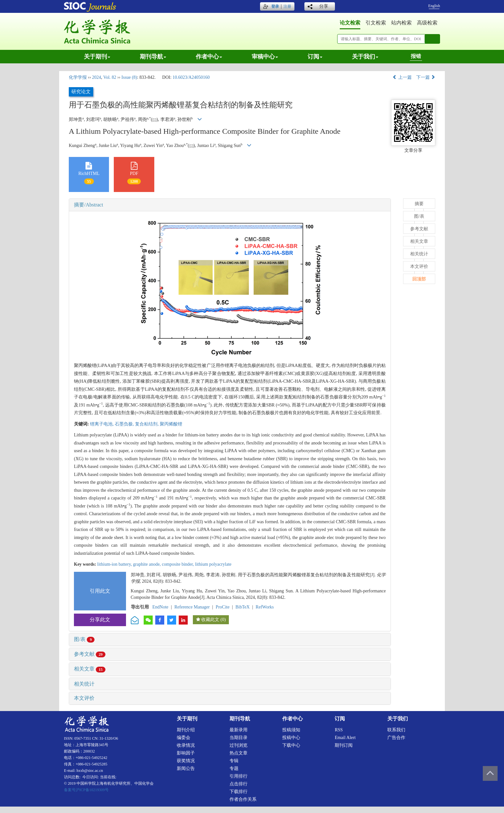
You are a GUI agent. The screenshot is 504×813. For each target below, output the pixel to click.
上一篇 (402, 77)
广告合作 (396, 738)
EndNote (160, 607)
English (434, 6)
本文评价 (84, 698)
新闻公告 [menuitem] (186, 768)
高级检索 (427, 23)
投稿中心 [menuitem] (291, 738)
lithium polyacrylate (213, 564)
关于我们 (365, 57)
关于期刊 (97, 57)
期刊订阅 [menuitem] (344, 745)
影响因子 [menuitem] (186, 753)
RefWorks (265, 607)
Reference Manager (192, 607)
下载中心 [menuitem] (291, 745)
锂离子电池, (102, 424)
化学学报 (78, 77)
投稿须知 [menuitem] (291, 730)
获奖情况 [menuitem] (186, 761)
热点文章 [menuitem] (239, 753)
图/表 (84, 639)
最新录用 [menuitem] (239, 730)
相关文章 (90, 669)
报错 (416, 56)
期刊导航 (153, 57)
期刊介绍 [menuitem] (186, 730)
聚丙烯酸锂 (171, 424)
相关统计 (84, 684)
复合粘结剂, (147, 424)
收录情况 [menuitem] (186, 745)
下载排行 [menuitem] (239, 792)
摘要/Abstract (89, 205)
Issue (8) (129, 77)
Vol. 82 (110, 77)
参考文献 (90, 654)
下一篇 (426, 77)
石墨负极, (125, 424)
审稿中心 (265, 57)
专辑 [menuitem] (234, 761)
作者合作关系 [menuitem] (243, 799)
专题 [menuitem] (234, 768)
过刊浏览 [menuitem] (239, 745)
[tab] (230, 205)
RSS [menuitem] (339, 730)
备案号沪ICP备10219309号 (86, 790)
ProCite (223, 607)
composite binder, (179, 564)
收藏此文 (210, 620)
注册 (287, 6)
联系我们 (396, 730)
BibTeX (243, 607)
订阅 (315, 57)
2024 (96, 77)
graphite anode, (148, 564)
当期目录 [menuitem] (239, 738)
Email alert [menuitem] (345, 738)
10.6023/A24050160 (191, 77)
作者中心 (209, 57)
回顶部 (419, 279)
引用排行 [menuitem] (239, 776)
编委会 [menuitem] (184, 738)
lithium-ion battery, (115, 564)
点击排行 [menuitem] (239, 784)
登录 (275, 6)
